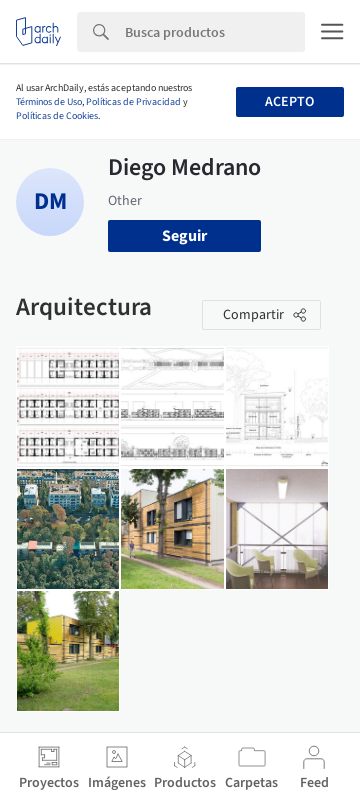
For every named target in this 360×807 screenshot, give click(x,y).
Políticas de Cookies (57, 116)
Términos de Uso (49, 102)
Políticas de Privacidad (133, 102)
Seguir (184, 236)
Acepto (289, 102)
